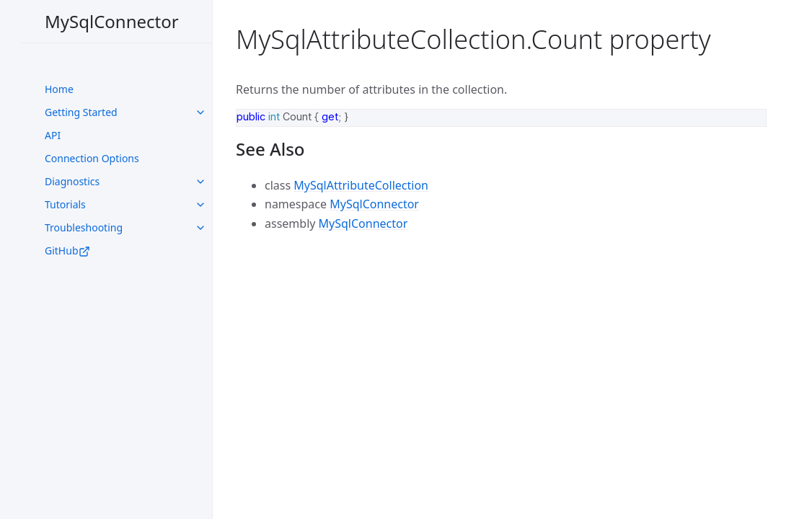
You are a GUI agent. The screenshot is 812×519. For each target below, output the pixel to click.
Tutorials (65, 204)
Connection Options (92, 158)
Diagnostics (72, 181)
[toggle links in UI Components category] (200, 112)
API (53, 135)
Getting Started (81, 112)
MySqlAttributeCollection (361, 185)
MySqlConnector (112, 21)
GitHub (67, 250)
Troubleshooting (84, 227)
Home (59, 89)
